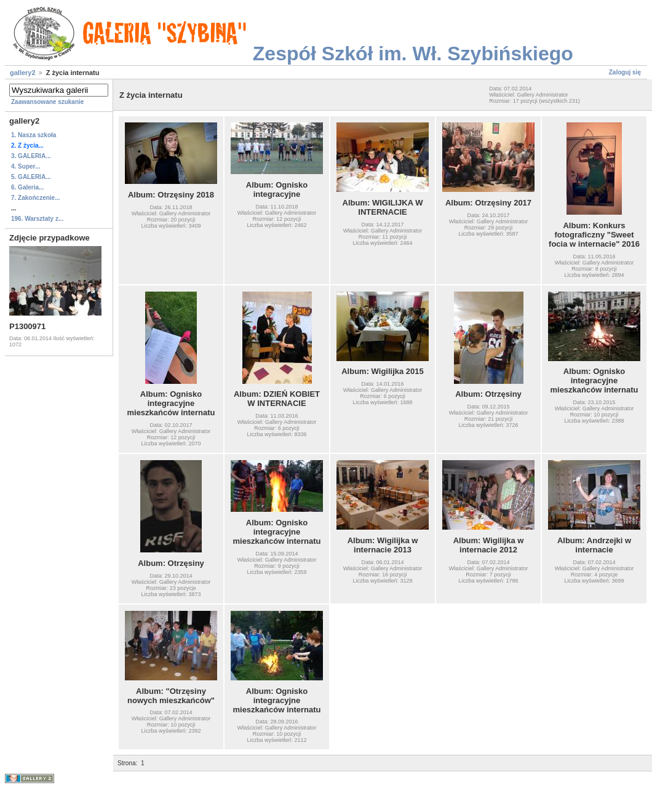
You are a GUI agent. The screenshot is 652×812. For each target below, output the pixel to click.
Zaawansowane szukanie (47, 102)
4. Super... (26, 166)
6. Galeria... (27, 187)
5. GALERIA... (31, 177)
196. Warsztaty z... (37, 219)
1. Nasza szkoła (34, 135)
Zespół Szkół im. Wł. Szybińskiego (413, 54)
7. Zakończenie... (35, 198)
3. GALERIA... (31, 156)
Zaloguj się (625, 72)
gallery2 (23, 73)
